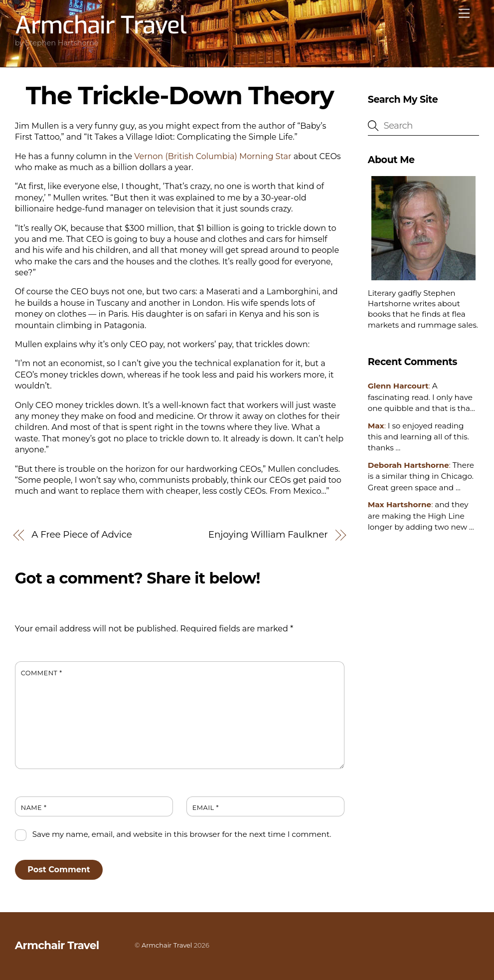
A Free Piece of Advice (82, 535)
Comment (42, 673)
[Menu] (464, 14)
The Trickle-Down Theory (180, 95)
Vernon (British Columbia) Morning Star (213, 156)
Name (34, 808)
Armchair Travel (167, 945)
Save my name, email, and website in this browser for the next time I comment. (182, 834)
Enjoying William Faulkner (268, 535)
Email (206, 808)
